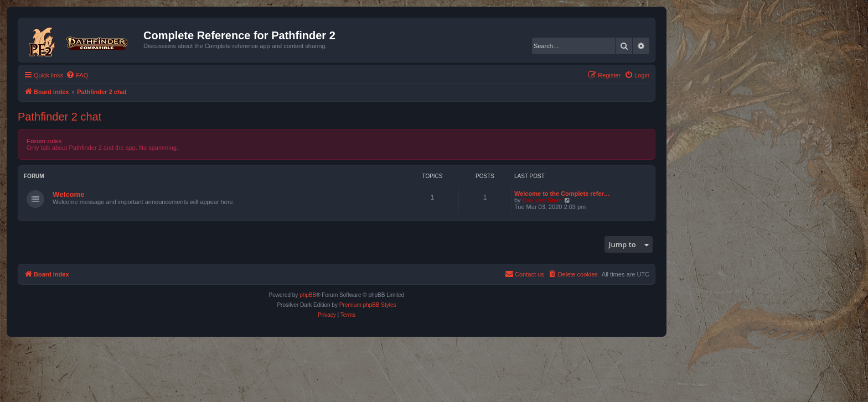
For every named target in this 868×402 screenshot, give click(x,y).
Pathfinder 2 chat (60, 117)
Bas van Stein (542, 200)
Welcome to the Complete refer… (562, 194)
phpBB (308, 295)
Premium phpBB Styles (368, 305)
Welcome (69, 194)
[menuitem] (77, 75)
